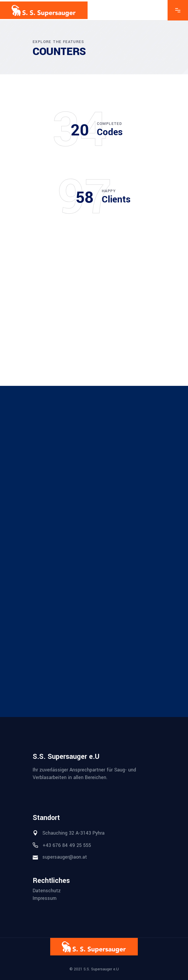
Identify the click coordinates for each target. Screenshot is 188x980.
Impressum (45, 898)
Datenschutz (47, 891)
